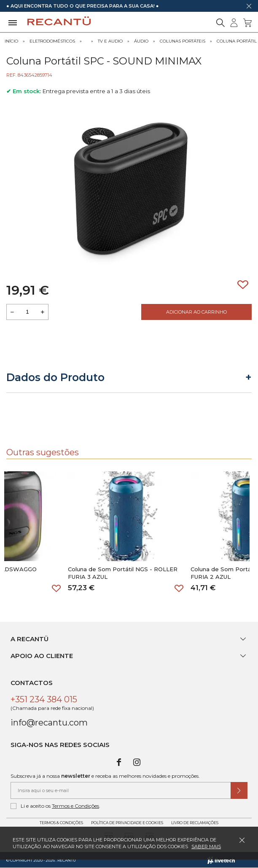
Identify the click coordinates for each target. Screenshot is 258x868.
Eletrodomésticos (52, 41)
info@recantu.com (49, 723)
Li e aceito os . (55, 806)
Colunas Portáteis (183, 41)
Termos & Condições (61, 823)
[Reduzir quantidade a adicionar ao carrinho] (12, 312)
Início (11, 41)
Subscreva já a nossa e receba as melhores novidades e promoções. (105, 776)
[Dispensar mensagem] (249, 6)
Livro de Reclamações (195, 823)
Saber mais (206, 847)
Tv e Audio (110, 41)
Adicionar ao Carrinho (196, 312)
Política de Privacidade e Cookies (127, 823)
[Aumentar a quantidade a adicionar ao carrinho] (43, 312)
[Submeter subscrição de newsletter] (239, 790)
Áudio (141, 41)
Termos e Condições (75, 806)
